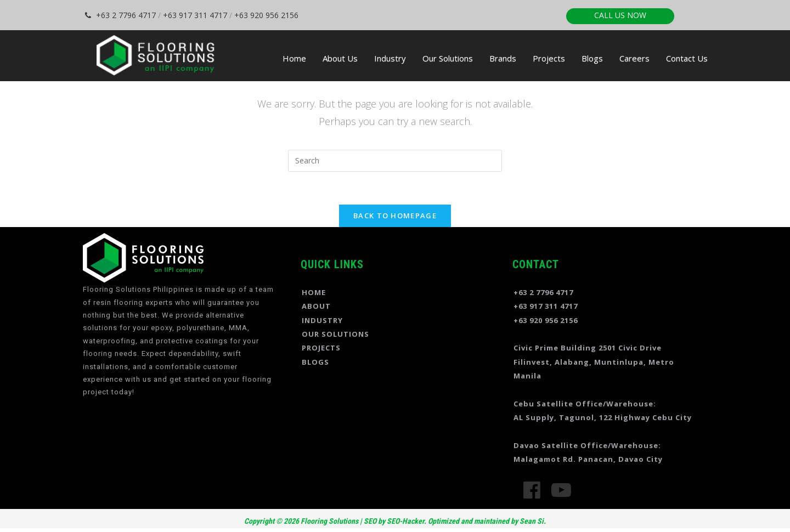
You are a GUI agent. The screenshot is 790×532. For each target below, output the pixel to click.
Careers (634, 58)
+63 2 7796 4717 (120, 15)
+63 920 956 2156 (266, 15)
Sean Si (532, 521)
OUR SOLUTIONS (335, 334)
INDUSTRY (322, 320)
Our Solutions (448, 58)
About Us (340, 58)
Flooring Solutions (329, 521)
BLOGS (315, 362)
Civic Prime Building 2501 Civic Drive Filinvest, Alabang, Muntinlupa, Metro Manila (594, 362)
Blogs (592, 58)
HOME (314, 292)
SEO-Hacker (405, 521)
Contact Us (687, 58)
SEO (370, 521)
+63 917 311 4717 (195, 15)
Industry (390, 58)
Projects (549, 58)
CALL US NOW (620, 15)
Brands (503, 58)
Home (294, 58)
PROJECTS (321, 348)
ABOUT (316, 306)
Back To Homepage (395, 216)
